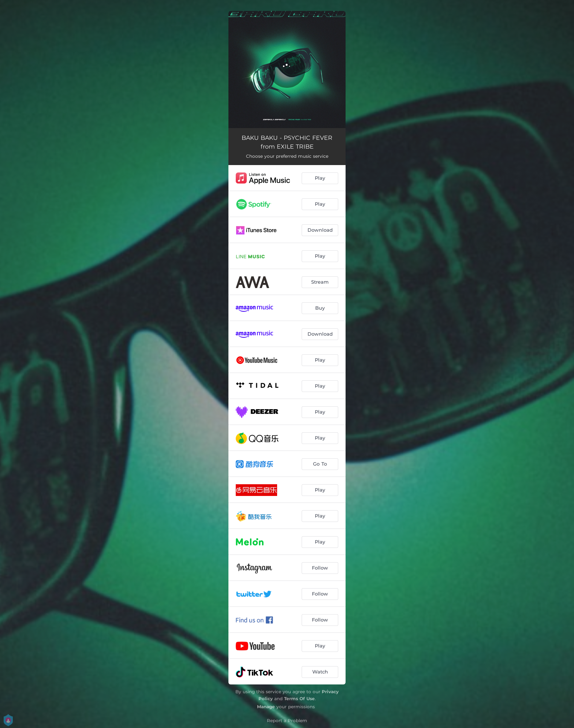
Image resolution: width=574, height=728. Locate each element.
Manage (266, 707)
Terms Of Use (299, 699)
